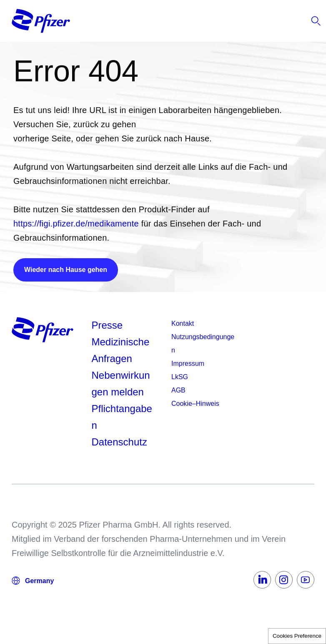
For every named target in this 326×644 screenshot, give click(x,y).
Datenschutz (119, 442)
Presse (107, 325)
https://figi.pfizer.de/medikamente (76, 224)
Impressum (188, 364)
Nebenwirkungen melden (121, 384)
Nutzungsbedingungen (203, 343)
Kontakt (183, 323)
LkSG (180, 377)
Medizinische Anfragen (121, 350)
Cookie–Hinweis (195, 404)
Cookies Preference (297, 636)
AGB (178, 390)
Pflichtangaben (122, 417)
